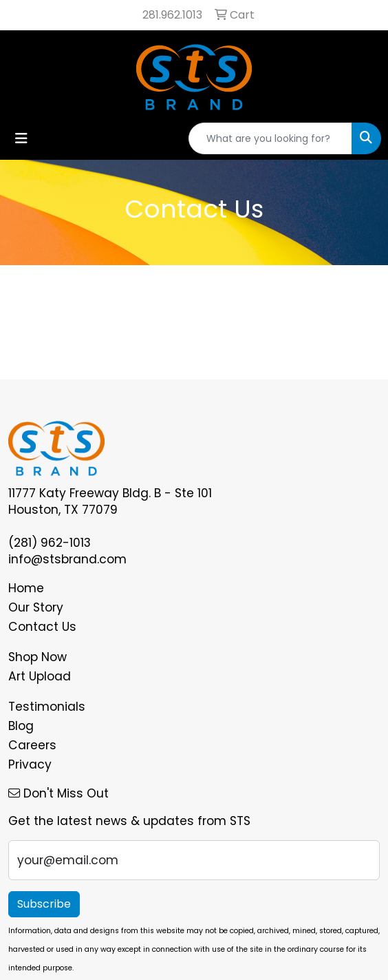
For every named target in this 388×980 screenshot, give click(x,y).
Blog (21, 726)
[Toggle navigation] (21, 138)
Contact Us (42, 627)
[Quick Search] (270, 138)
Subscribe (44, 904)
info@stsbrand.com (67, 559)
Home (26, 588)
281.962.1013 (172, 15)
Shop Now (37, 657)
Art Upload (40, 676)
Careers (32, 745)
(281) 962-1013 (50, 543)
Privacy (30, 764)
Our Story (36, 607)
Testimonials (47, 707)
